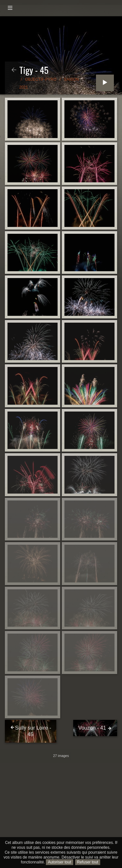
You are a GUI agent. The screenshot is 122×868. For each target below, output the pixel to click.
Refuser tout (88, 862)
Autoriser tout (59, 862)
